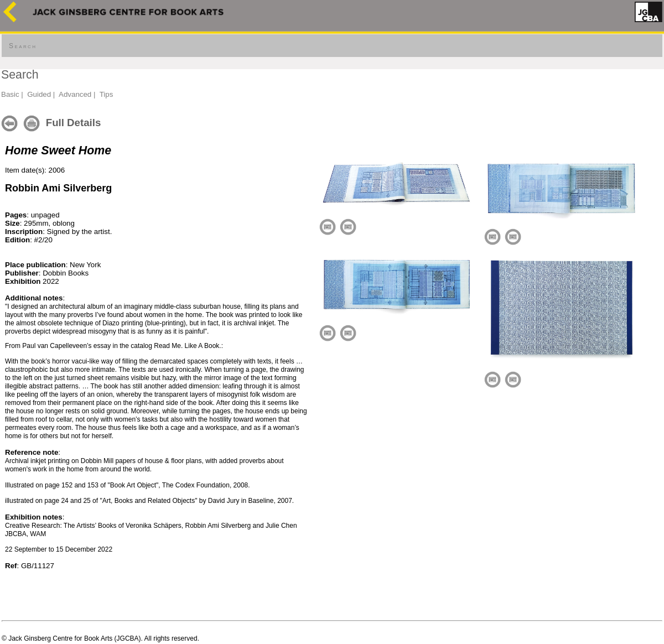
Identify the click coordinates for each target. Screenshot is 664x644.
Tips (107, 94)
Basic (10, 94)
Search (23, 46)
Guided (39, 94)
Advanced (75, 94)
